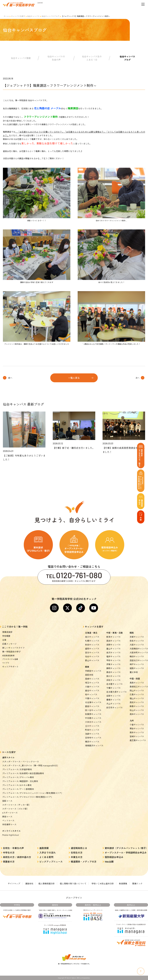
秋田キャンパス (92, 645)
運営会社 (29, 883)
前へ (10, 378)
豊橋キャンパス (113, 700)
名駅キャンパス (113, 696)
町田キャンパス (92, 730)
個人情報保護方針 (47, 883)
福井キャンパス (113, 656)
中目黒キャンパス (93, 718)
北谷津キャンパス (93, 702)
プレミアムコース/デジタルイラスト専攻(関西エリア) (27, 797)
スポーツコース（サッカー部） (16, 805)
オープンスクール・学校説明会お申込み (126, 852)
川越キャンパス (92, 687)
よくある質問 (46, 857)
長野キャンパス (113, 645)
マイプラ (6, 663)
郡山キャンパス (92, 660)
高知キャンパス (137, 714)
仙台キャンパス (33, 16)
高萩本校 (89, 675)
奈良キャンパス (137, 641)
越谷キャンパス (92, 690)
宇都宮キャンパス (93, 671)
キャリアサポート (10, 667)
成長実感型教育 (8, 655)
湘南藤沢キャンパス (94, 745)
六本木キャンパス (93, 722)
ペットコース (8, 820)
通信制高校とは (79, 848)
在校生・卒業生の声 (13, 848)
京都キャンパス (137, 637)
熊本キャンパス (137, 732)
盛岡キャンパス (92, 649)
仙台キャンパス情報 (21, 58)
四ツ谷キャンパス (93, 710)
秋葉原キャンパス (93, 714)
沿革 (4, 640)
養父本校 (134, 672)
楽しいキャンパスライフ (13, 648)
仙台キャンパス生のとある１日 (92, 58)
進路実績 (44, 848)
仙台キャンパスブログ (50, 16)
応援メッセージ (9, 644)
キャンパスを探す (18, 16)
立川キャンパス (92, 726)
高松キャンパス (137, 702)
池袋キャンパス (92, 734)
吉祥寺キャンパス (93, 738)
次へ (138, 378)
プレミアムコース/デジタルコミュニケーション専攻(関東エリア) (32, 793)
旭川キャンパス (92, 637)
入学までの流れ (47, 852)
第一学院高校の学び (11, 652)
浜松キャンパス (113, 680)
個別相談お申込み (114, 857)
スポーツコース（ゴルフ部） (15, 809)
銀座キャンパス (92, 706)
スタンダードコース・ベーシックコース (21, 761)
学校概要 (6, 636)
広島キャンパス (137, 694)
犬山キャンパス (113, 704)
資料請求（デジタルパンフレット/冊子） (126, 848)
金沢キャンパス (113, 652)
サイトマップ (14, 883)
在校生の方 (77, 852)
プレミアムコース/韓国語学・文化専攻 (20, 781)
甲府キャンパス (113, 660)
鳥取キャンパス (137, 683)
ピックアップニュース (51, 862)
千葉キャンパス (92, 698)
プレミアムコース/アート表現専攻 (18, 789)
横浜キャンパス (92, 742)
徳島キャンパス (137, 706)
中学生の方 (9, 852)
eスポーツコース (10, 813)
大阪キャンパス (137, 645)
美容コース (7, 817)
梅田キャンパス (137, 656)
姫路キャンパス (137, 668)
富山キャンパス (113, 649)
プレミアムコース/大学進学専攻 (17, 769)
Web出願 (109, 862)
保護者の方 (9, 862)
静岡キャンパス (113, 668)
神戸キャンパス (137, 664)
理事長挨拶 (7, 632)
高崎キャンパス (92, 679)
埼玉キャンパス (92, 683)
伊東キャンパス (113, 664)
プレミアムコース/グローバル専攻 (18, 777)
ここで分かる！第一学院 (15, 627)
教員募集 (123, 883)
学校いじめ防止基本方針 (103, 883)
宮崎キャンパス (137, 736)
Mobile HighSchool (10, 835)
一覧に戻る (74, 378)
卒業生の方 (77, 857)
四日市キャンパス (114, 707)
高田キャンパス (113, 641)
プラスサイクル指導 (10, 659)
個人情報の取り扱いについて (73, 883)
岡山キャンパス (137, 690)
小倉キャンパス (137, 725)
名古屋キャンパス (114, 684)
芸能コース (7, 801)
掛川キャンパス (113, 676)
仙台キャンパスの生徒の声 (56, 58)
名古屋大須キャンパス (117, 692)
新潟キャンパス (113, 637)
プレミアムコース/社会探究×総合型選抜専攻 (23, 773)
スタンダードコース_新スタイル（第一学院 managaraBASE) (30, 765)
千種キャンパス (113, 688)
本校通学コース (9, 824)
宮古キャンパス (92, 652)
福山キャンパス (137, 698)
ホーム (6, 16)
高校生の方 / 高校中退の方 (17, 857)
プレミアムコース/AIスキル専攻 (17, 785)
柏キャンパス (91, 694)
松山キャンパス (137, 710)
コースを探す (9, 752)
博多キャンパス (137, 728)
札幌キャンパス (92, 641)
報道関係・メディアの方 (84, 862)
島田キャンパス (113, 672)
